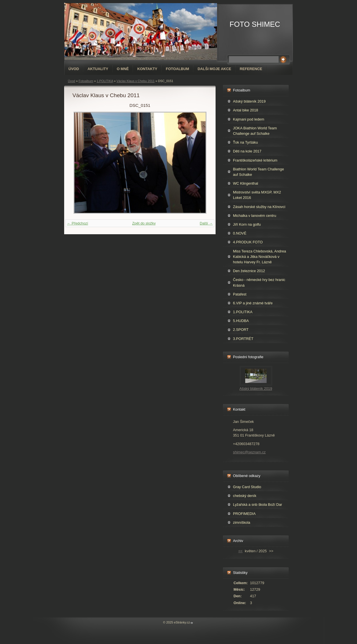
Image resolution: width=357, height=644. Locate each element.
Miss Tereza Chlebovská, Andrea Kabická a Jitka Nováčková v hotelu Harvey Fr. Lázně (259, 257)
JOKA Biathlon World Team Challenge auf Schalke (255, 131)
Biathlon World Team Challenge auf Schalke (258, 172)
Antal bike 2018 (246, 110)
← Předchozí (78, 223)
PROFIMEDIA (244, 514)
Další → (206, 223)
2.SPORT (241, 330)
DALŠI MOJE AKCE (214, 69)
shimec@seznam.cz (249, 452)
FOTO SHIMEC (255, 24)
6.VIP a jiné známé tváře (253, 303)
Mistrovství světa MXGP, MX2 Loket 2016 (257, 195)
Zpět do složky (144, 223)
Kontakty (147, 69)
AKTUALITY (98, 69)
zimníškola (242, 522)
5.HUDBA (241, 321)
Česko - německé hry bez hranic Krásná (259, 282)
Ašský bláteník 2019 (249, 101)
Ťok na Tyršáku (245, 142)
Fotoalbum (178, 69)
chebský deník (245, 496)
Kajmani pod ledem (249, 119)
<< (241, 551)
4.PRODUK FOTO (248, 242)
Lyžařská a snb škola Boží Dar (257, 505)
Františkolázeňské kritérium (255, 160)
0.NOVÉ (240, 233)
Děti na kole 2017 (247, 151)
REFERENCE (251, 69)
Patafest (240, 294)
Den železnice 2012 (249, 271)
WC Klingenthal (246, 183)
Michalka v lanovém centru (255, 216)
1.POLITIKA (105, 81)
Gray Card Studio (247, 487)
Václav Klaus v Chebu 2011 (136, 81)
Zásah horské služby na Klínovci (259, 207)
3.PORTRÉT (243, 339)
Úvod (74, 69)
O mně (123, 69)
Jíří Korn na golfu (247, 224)
